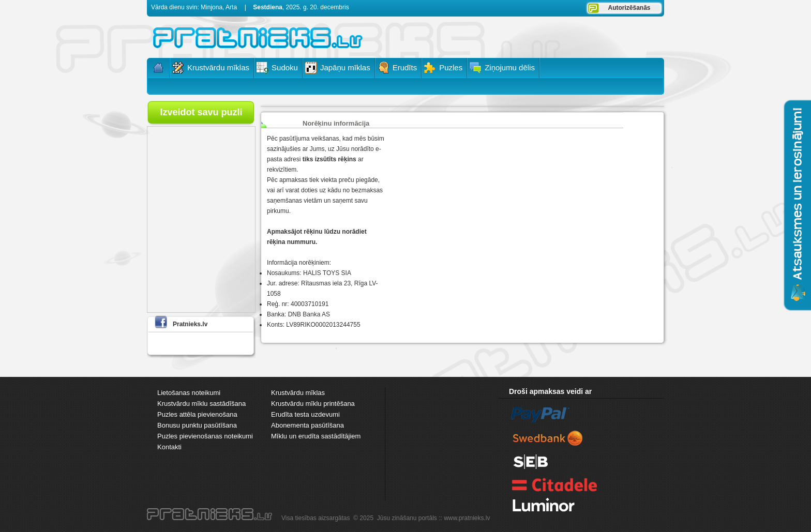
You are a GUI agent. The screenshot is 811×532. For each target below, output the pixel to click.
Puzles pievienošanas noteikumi (205, 436)
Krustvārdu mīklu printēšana (313, 404)
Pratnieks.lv (190, 324)
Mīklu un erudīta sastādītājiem (316, 436)
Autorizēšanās (629, 8)
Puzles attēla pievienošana (197, 414)
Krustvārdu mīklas (298, 393)
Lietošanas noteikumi (189, 393)
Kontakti (169, 447)
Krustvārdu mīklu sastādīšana (201, 404)
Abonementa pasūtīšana (307, 425)
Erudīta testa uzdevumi (305, 414)
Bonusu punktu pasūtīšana (197, 425)
